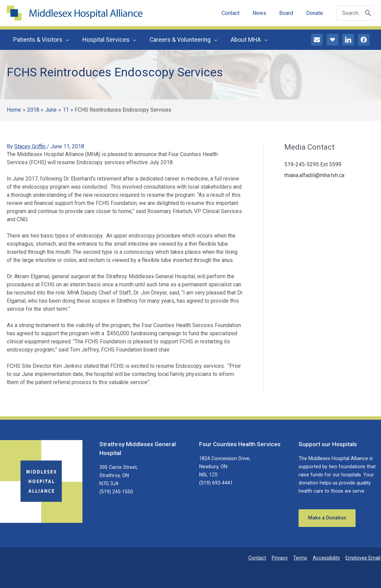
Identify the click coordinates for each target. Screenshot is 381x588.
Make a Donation (327, 518)
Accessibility (328, 558)
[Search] (368, 13)
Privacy (282, 558)
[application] (65, 40)
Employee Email (364, 558)
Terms (302, 558)
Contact (261, 558)
